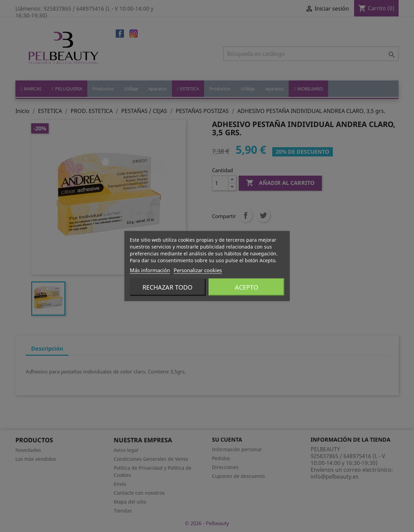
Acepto (247, 287)
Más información (150, 270)
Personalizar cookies (198, 270)
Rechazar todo (167, 287)
